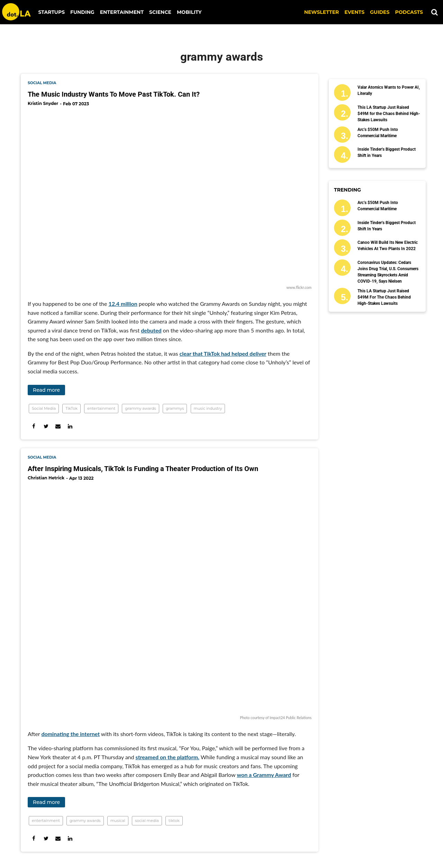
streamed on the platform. (168, 757)
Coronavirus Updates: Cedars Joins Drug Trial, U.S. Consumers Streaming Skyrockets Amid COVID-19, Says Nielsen (388, 272)
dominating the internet (70, 734)
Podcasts (409, 12)
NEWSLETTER (322, 12)
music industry (208, 408)
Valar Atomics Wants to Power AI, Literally (389, 90)
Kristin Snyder (43, 103)
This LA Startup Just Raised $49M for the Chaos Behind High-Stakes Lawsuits (389, 114)
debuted (151, 330)
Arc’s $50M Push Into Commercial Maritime (378, 133)
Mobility (189, 12)
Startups (52, 12)
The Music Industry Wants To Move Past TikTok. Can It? (114, 94)
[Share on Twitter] (46, 426)
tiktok (174, 821)
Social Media (44, 408)
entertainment (101, 408)
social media (42, 83)
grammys (175, 408)
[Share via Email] (58, 426)
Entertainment (122, 12)
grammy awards (140, 408)
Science (160, 12)
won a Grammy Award (264, 775)
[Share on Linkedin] (70, 426)
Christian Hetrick (46, 478)
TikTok (71, 408)
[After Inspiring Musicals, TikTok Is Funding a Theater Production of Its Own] (170, 600)
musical (118, 821)
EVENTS (354, 12)
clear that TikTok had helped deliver (223, 353)
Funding (82, 12)
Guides (380, 12)
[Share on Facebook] (34, 426)
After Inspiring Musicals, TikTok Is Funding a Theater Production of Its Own (143, 469)
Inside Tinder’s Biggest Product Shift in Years (387, 152)
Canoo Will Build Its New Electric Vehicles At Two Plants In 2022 (388, 246)
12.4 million (123, 304)
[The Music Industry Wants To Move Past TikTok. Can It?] (170, 198)
